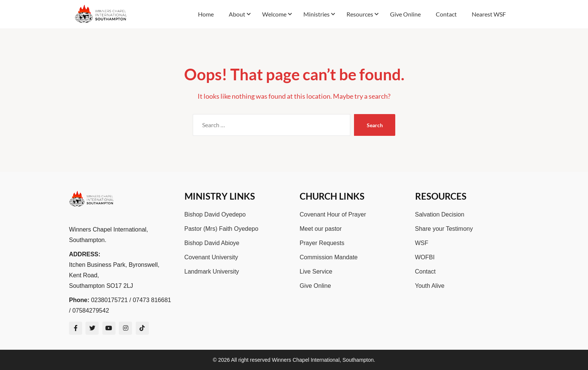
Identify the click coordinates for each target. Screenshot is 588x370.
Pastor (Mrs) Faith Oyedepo (221, 229)
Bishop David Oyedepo (215, 214)
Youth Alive (430, 286)
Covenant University (211, 257)
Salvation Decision (440, 214)
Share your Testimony (444, 229)
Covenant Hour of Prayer (333, 214)
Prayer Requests (322, 243)
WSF (422, 243)
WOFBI (425, 257)
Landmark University (212, 271)
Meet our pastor (321, 229)
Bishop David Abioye (212, 243)
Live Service (316, 271)
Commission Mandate (329, 257)
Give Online (315, 286)
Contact (425, 271)
